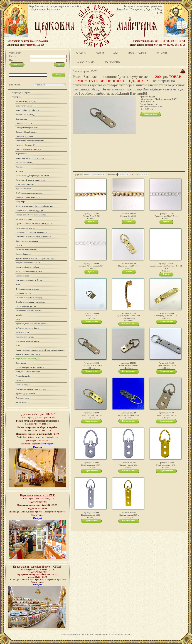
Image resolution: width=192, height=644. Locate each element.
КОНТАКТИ (161, 53)
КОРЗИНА (81, 53)
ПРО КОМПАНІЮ (112, 62)
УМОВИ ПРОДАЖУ (137, 53)
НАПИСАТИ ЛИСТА (85, 62)
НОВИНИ (99, 53)
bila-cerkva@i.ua (47, 444)
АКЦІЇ (116, 53)
